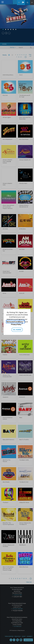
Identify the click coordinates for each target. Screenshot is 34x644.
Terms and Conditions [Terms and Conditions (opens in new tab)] (15, 322)
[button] (23, 3)
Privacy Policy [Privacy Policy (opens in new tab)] (16, 324)
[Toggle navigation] (2, 2)
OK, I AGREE (17, 330)
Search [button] (27, 3)
